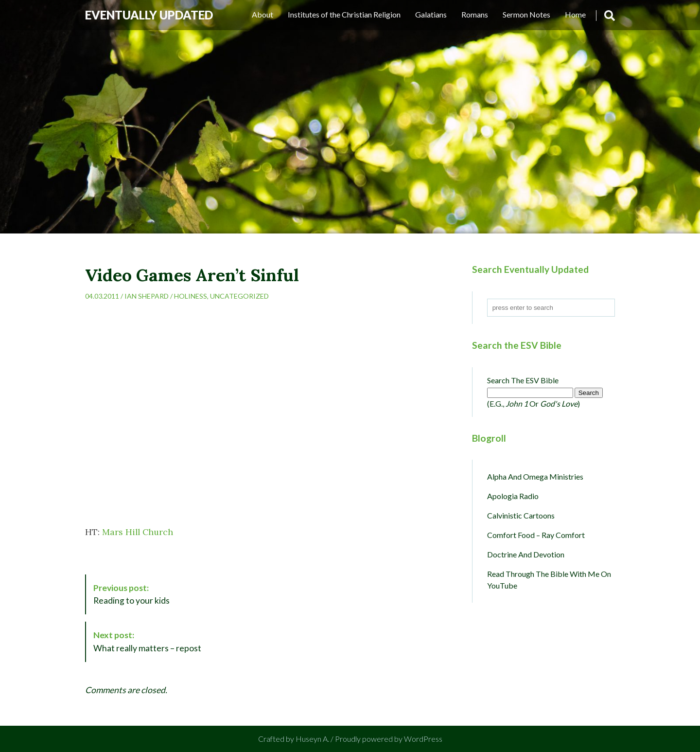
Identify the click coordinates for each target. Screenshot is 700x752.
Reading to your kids (131, 594)
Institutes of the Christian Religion (344, 14)
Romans (475, 14)
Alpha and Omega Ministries (535, 476)
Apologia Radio (513, 496)
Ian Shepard (147, 296)
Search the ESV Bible (523, 380)
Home (575, 14)
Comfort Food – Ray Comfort (536, 535)
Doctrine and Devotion (526, 554)
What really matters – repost (147, 641)
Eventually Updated (149, 15)
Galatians (431, 14)
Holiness (191, 296)
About (262, 14)
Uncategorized (239, 296)
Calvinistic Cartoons (521, 515)
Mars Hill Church (138, 532)
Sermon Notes (526, 14)
